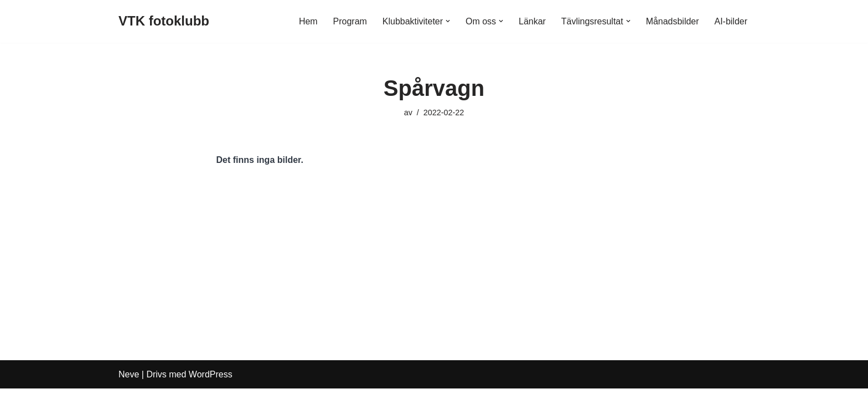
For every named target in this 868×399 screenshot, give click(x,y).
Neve (129, 385)
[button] (447, 21)
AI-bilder (731, 21)
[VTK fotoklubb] (164, 21)
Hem (308, 21)
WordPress (211, 385)
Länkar (532, 21)
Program (350, 21)
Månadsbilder (672, 21)
